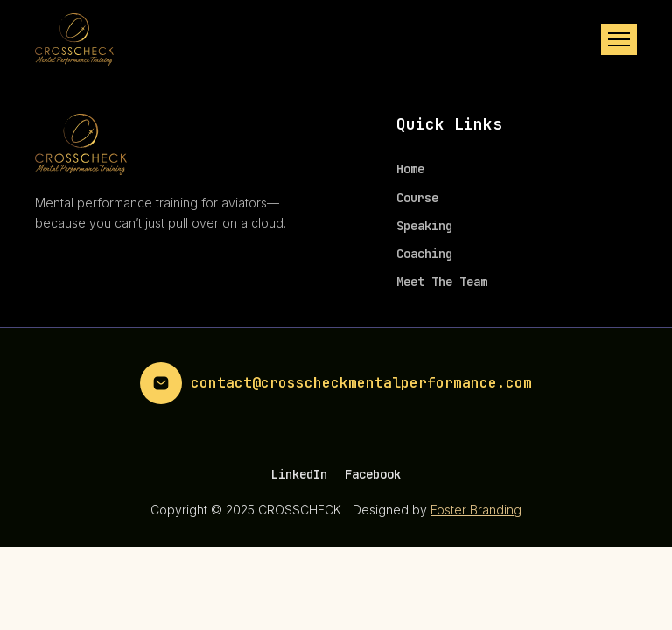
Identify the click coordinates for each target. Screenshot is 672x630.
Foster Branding (476, 510)
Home (410, 169)
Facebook (373, 474)
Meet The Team (442, 282)
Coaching (424, 254)
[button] (619, 39)
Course (417, 198)
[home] (74, 39)
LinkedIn (299, 474)
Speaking (424, 226)
